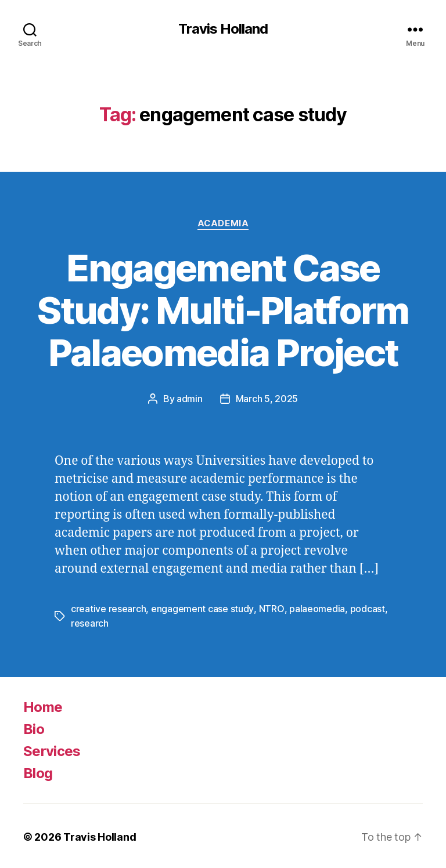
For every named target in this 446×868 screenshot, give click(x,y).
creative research (108, 608)
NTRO (271, 608)
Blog (38, 771)
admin (190, 399)
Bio (34, 727)
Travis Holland (223, 29)
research (90, 622)
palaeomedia (316, 608)
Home (43, 705)
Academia (223, 223)
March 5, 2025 (267, 399)
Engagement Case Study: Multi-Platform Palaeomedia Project (223, 310)
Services (52, 749)
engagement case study (202, 608)
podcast (366, 608)
